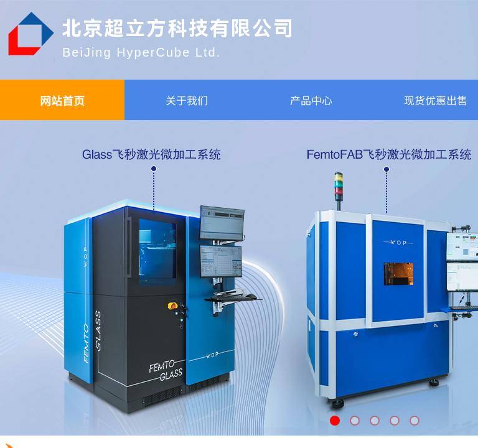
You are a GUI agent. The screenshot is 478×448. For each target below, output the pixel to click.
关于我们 (187, 100)
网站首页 (62, 100)
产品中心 (311, 100)
